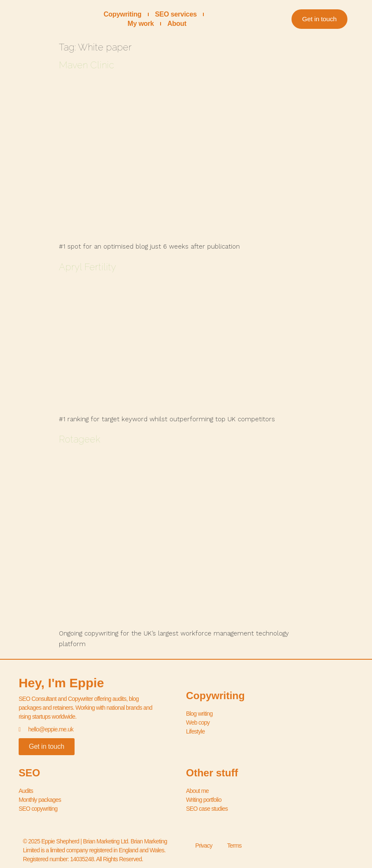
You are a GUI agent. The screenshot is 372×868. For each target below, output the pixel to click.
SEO (29, 773)
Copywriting (123, 14)
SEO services (176, 14)
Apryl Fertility (87, 267)
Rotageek (80, 439)
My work (141, 24)
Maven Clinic (86, 65)
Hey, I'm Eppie (61, 683)
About (177, 24)
